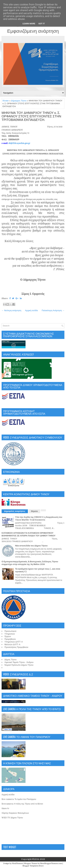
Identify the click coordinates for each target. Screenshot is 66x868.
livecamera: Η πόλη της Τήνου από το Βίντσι (22, 804)
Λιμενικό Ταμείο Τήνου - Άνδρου (19, 662)
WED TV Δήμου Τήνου (12, 818)
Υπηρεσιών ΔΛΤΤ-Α (14, 642)
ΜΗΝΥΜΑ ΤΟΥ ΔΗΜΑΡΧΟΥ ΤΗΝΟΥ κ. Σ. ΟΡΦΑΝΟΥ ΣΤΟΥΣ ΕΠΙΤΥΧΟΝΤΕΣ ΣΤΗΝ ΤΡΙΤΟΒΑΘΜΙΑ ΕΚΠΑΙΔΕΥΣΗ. (31, 116)
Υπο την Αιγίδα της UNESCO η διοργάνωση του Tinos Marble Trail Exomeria (39, 518)
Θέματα (34, 511)
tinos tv (5, 808)
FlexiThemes (17, 863)
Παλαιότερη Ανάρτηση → (53, 310)
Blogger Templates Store (33, 866)
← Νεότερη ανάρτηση (11, 310)
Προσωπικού (10, 631)
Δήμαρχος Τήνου (19, 101)
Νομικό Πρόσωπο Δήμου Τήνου (19, 665)
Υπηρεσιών (10, 634)
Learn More (29, 24)
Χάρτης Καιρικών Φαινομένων (15, 813)
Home (6, 101)
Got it (42, 24)
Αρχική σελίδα (31, 310)
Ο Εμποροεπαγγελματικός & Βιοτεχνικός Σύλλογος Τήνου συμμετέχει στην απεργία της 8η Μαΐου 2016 (30, 563)
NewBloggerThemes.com (51, 863)
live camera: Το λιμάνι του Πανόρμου (19, 799)
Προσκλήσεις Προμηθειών (16, 647)
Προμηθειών (10, 639)
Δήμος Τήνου (11, 660)
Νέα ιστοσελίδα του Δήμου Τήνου (31, 546)
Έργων (8, 636)
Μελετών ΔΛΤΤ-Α (12, 644)
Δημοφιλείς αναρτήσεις (15, 511)
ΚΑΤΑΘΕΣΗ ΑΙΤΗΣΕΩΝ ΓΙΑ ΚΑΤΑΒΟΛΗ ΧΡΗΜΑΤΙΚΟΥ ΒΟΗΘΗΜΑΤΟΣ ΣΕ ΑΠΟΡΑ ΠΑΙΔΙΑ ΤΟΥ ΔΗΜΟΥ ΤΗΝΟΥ (29, 534)
